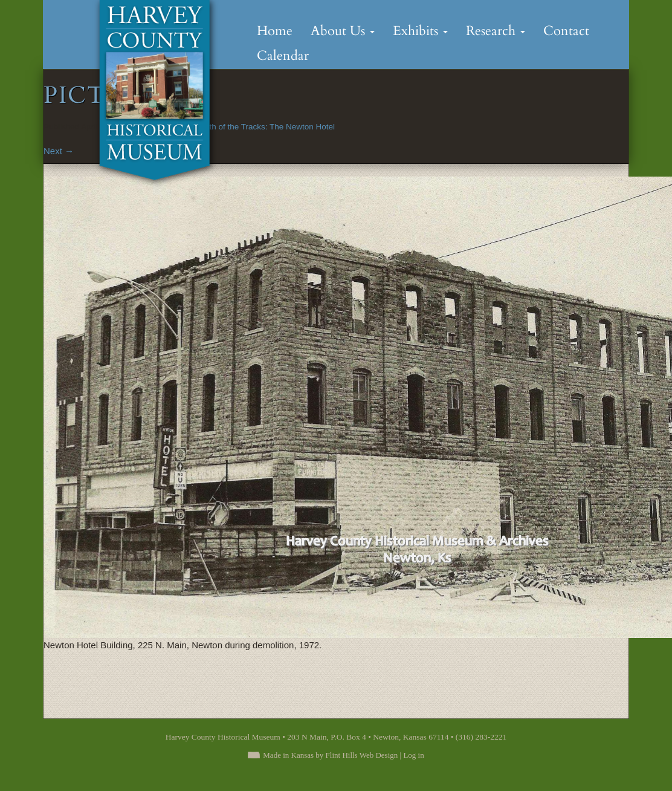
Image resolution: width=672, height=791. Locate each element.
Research (496, 31)
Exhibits (420, 31)
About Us (343, 31)
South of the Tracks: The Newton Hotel (265, 127)
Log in (413, 755)
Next (59, 151)
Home (275, 31)
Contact (566, 31)
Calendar (283, 56)
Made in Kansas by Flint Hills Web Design (330, 755)
